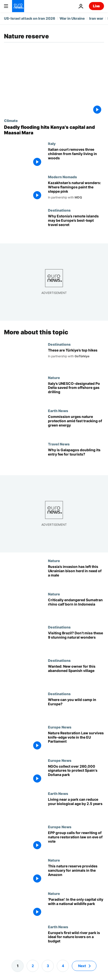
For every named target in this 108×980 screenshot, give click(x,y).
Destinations (59, 210)
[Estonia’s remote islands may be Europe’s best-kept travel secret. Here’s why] (76, 225)
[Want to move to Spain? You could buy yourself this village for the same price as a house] (76, 675)
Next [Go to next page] (82, 966)
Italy (52, 143)
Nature (54, 377)
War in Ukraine (72, 18)
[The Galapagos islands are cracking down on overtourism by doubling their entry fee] (76, 459)
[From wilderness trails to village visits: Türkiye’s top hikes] (76, 359)
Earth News (58, 411)
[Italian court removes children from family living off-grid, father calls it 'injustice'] (76, 158)
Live (96, 6)
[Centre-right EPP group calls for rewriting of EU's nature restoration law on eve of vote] (76, 841)
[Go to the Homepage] (18, 6)
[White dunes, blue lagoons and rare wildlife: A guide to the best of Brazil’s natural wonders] (76, 642)
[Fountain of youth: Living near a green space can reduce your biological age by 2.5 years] (76, 808)
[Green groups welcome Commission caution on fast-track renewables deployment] (76, 425)
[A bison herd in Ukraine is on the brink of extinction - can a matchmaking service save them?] (76, 575)
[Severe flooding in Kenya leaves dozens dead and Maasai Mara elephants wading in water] (54, 130)
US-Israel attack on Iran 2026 (30, 18)
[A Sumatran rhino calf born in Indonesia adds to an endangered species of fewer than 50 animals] (76, 609)
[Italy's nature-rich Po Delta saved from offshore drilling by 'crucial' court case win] (76, 392)
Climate (11, 120)
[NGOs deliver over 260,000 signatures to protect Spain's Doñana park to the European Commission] (76, 775)
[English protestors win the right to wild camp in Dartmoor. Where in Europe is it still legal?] (76, 708)
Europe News (60, 727)
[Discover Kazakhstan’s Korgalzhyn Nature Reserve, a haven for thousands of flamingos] (76, 191)
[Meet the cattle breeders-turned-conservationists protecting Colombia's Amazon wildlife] (76, 875)
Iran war (96, 18)
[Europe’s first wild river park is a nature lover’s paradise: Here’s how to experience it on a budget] (76, 941)
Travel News (59, 444)
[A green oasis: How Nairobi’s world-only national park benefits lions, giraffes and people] (76, 908)
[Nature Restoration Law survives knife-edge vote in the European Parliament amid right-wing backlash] (76, 742)
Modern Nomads (62, 177)
